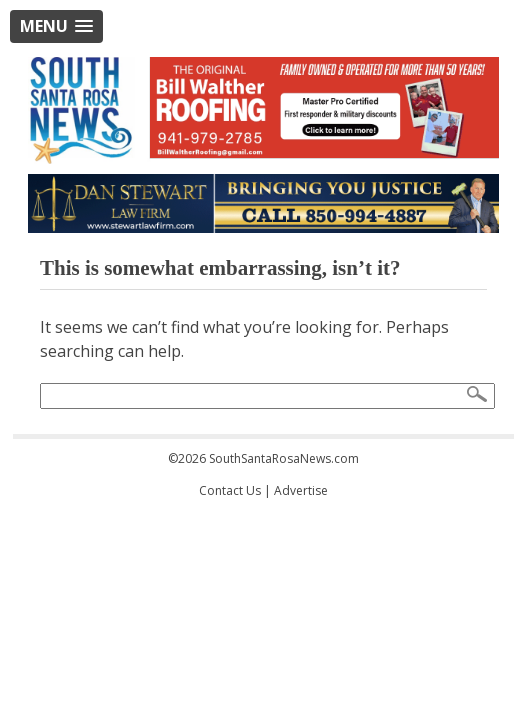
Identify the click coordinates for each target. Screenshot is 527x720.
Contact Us (230, 490)
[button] (56, 26)
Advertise (301, 490)
